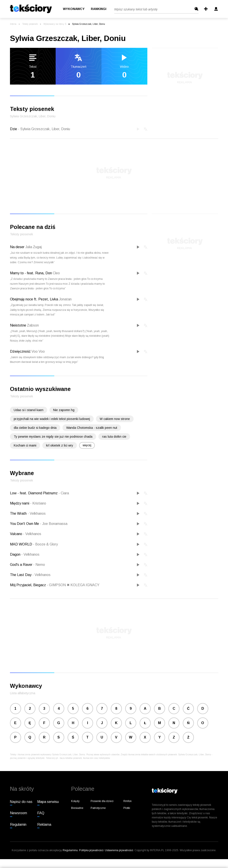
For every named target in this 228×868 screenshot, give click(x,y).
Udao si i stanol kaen (29, 410)
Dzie (40, 129)
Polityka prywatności (91, 850)
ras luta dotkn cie (114, 437)
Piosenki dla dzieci (102, 801)
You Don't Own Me (25, 524)
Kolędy (75, 801)
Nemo (39, 565)
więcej (87, 445)
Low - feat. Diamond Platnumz (34, 493)
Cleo (56, 273)
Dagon (16, 554)
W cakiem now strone (115, 419)
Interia (13, 24)
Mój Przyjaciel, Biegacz (28, 585)
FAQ (41, 813)
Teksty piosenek (30, 24)
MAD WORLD (21, 544)
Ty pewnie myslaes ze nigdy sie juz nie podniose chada (53, 437)
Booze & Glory (45, 544)
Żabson (33, 325)
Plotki (127, 808)
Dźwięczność (20, 351)
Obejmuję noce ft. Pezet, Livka (34, 299)
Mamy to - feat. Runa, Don (31, 273)
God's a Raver (22, 565)
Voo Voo (38, 351)
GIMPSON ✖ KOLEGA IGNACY (73, 585)
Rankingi (99, 9)
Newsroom (19, 813)
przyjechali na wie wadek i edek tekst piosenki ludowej (52, 419)
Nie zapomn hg (64, 410)
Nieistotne (18, 325)
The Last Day (21, 575)
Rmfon (128, 801)
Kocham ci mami (25, 445)
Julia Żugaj (33, 247)
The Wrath (19, 513)
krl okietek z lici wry (60, 445)
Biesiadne (77, 808)
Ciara (64, 493)
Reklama (44, 825)
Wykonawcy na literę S (55, 24)
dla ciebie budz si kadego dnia (35, 428)
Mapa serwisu (48, 802)
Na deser (17, 247)
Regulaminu (70, 850)
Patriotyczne (98, 808)
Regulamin (18, 825)
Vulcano (17, 534)
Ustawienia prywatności (119, 850)
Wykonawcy (74, 9)
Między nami (20, 503)
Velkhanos (37, 513)
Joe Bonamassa (54, 524)
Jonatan (65, 299)
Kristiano (38, 503)
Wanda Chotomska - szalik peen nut (92, 428)
